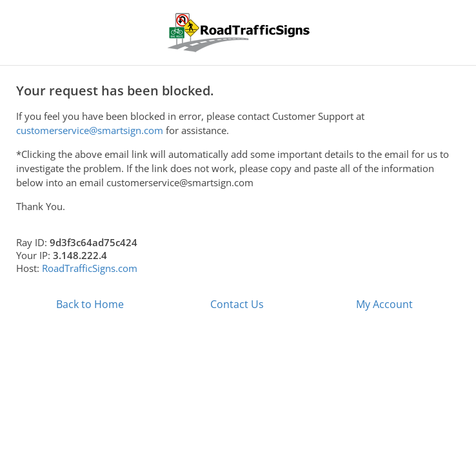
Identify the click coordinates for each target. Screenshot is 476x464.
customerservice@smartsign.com (90, 130)
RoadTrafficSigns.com (90, 268)
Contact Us (237, 304)
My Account (384, 304)
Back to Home (90, 304)
